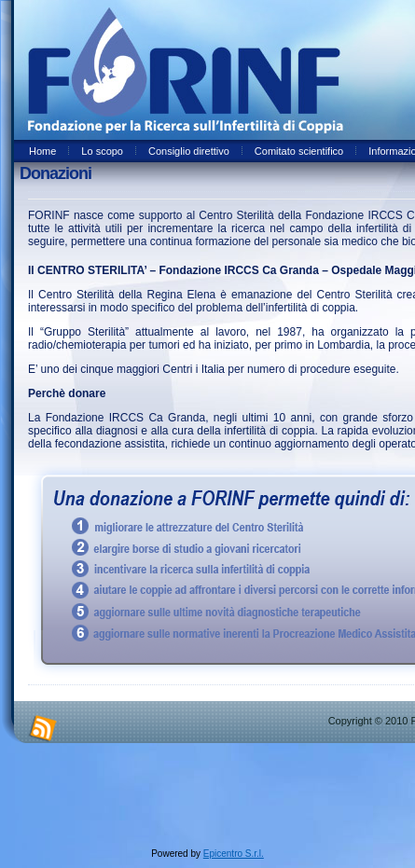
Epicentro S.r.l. (234, 854)
